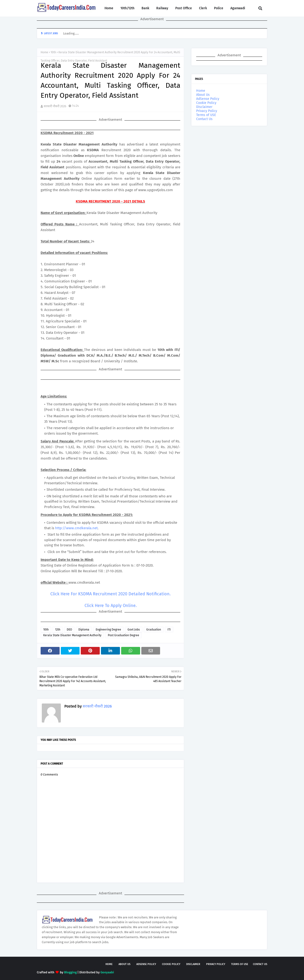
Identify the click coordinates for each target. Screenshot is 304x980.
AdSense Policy (208, 99)
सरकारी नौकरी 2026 (55, 106)
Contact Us (204, 119)
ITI (169, 630)
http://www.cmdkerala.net (76, 528)
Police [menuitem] (219, 8)
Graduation (154, 630)
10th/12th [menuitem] (127, 8)
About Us (203, 95)
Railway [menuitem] (162, 8)
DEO (69, 630)
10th (53, 52)
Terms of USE (206, 115)
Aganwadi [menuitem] (238, 8)
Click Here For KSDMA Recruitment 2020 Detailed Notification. (110, 594)
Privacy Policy (207, 111)
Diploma (84, 630)
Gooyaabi (107, 972)
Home (44, 52)
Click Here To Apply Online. (111, 606)
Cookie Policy (206, 103)
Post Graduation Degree (123, 635)
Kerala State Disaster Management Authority (72, 635)
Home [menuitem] (109, 8)
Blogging (70, 972)
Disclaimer (204, 107)
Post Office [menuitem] (184, 8)
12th (58, 630)
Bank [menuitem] (145, 8)
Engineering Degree (108, 630)
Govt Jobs (134, 630)
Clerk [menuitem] (203, 8)
